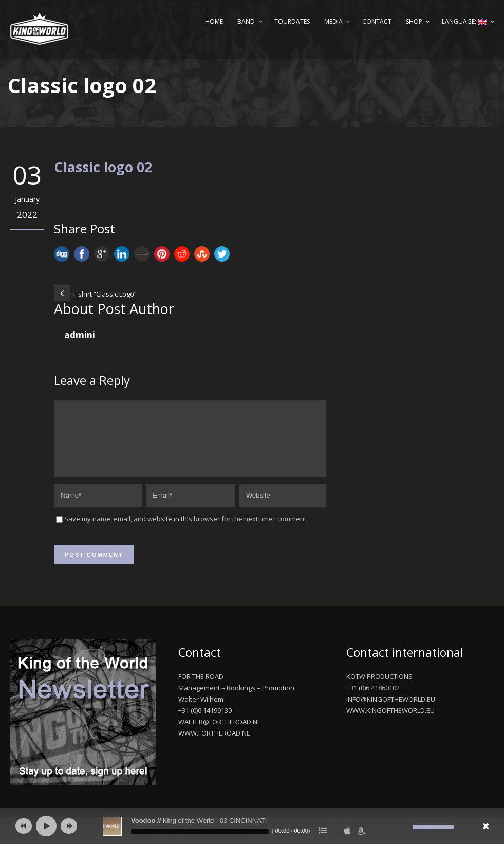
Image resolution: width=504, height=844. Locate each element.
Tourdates (292, 21)
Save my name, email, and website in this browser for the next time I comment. (186, 531)
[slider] (200, 831)
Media (333, 21)
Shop (414, 21)
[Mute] (405, 827)
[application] (252, 826)
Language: (464, 21)
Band (246, 21)
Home (214, 21)
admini (80, 335)
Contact (377, 21)
